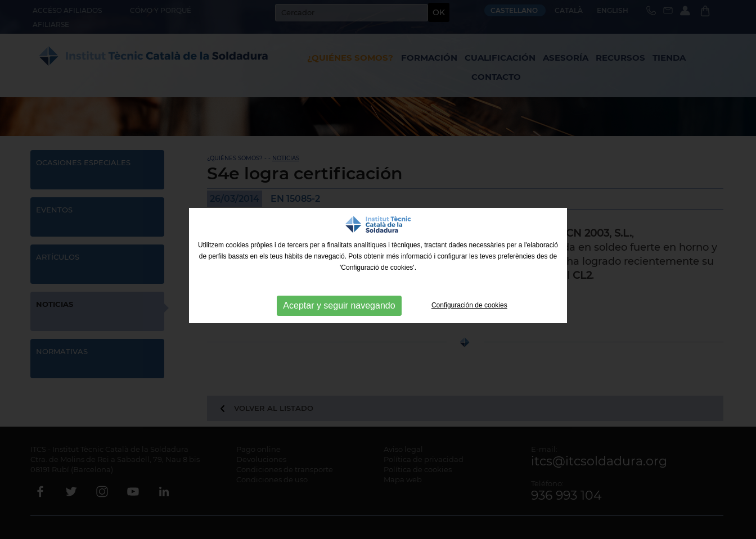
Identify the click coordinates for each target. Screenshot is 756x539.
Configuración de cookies (469, 305)
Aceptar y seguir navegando (339, 305)
